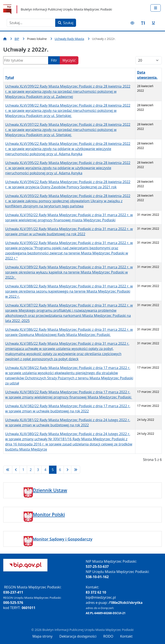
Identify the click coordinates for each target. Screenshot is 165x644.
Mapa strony (42, 636)
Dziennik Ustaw (50, 490)
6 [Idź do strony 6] (60, 470)
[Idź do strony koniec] (76, 470)
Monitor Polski (49, 514)
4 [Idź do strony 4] (45, 470)
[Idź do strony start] (8, 470)
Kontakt (126, 636)
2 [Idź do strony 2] (31, 470)
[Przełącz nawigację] (156, 8)
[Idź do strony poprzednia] (16, 470)
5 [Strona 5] (53, 470)
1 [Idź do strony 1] (23, 470)
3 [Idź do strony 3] (38, 470)
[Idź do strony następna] (67, 470)
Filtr (54, 60)
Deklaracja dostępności (78, 636)
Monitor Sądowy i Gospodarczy (63, 539)
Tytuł (10, 77)
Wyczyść (69, 60)
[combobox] (31, 23)
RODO (108, 636)
